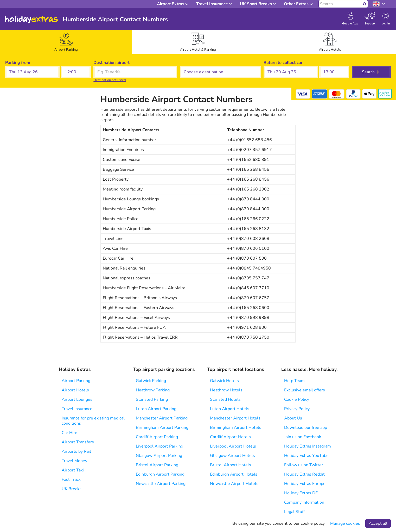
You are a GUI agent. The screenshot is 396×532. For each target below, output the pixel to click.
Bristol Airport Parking (157, 465)
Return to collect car (283, 63)
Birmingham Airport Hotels (236, 428)
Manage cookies (345, 523)
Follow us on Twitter (304, 465)
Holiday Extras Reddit (304, 474)
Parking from (18, 63)
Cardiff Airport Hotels (230, 437)
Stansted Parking (152, 399)
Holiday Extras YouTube (306, 456)
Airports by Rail (76, 451)
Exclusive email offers (305, 390)
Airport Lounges (77, 399)
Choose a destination (200, 63)
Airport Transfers (78, 442)
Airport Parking (76, 381)
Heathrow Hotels (226, 390)
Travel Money (74, 461)
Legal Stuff (294, 512)
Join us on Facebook (303, 437)
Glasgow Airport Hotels (232, 456)
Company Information (304, 502)
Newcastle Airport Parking (161, 484)
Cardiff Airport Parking (157, 437)
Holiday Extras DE (301, 493)
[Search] (340, 4)
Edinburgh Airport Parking (160, 474)
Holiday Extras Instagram (308, 446)
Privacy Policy (297, 409)
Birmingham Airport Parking (162, 428)
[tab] (66, 42)
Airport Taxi (73, 470)
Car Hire (69, 433)
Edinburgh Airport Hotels (234, 474)
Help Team (294, 381)
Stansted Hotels (225, 399)
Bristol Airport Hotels (231, 465)
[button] (32, 72)
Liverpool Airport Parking (159, 446)
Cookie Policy (297, 399)
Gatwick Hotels (224, 381)
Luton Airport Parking (156, 409)
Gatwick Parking (151, 381)
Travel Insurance (77, 409)
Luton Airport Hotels (230, 409)
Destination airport (111, 63)
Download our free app (306, 428)
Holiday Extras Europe (305, 484)
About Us (293, 418)
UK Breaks (72, 489)
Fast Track (71, 480)
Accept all (378, 523)
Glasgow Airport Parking (159, 456)
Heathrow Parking (153, 390)
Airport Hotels (75, 390)
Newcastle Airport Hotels (234, 484)
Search (368, 72)
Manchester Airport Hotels (235, 418)
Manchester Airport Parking (162, 418)
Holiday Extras (31, 19)
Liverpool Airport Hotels (233, 446)
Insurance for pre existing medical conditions (93, 421)
